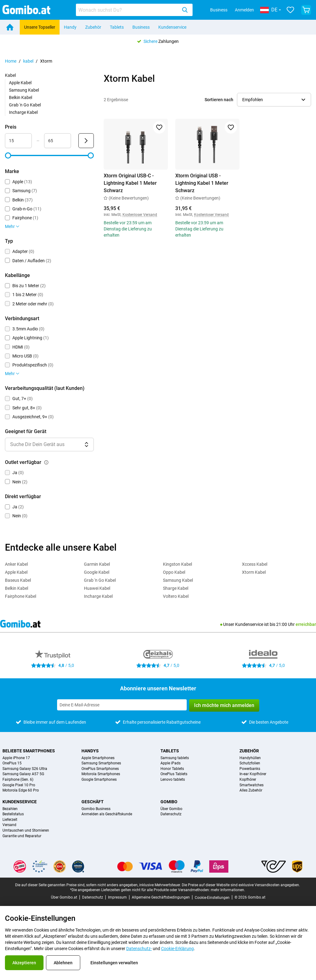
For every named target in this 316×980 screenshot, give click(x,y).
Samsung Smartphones (101, 763)
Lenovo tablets (173, 780)
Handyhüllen (250, 758)
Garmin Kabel (97, 564)
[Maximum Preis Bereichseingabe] (58, 141)
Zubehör (93, 27)
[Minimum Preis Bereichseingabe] (18, 141)
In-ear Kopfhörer (253, 774)
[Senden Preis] (86, 141)
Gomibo (169, 802)
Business (219, 10)
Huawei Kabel (97, 588)
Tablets (117, 27)
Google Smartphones (99, 780)
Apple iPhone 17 (16, 758)
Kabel (10, 75)
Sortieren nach (219, 100)
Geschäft (93, 802)
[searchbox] (128, 10)
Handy (70, 27)
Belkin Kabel (21, 97)
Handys (90, 751)
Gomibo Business (96, 809)
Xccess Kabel (255, 564)
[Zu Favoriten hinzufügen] (159, 127)
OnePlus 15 (12, 763)
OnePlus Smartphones (100, 769)
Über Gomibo (171, 809)
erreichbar (306, 624)
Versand (9, 825)
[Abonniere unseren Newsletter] (122, 705)
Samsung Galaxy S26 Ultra (25, 769)
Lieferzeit (10, 820)
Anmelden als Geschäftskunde (107, 814)
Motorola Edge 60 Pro (21, 790)
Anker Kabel (16, 564)
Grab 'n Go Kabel (25, 105)
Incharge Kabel (23, 112)
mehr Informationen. (228, 890)
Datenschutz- (139, 949)
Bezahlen (10, 809)
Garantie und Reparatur (22, 836)
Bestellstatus (13, 814)
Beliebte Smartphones (29, 751)
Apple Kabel (20, 83)
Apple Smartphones (98, 758)
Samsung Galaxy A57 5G (23, 774)
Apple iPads (170, 763)
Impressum (117, 897)
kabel (28, 61)
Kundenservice (172, 27)
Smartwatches (252, 785)
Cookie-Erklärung (177, 949)
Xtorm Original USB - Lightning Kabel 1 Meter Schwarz (202, 183)
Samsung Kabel (24, 90)
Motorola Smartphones (101, 774)
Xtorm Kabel (254, 572)
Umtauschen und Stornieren (26, 831)
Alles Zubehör (251, 790)
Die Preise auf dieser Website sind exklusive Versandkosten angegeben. (241, 885)
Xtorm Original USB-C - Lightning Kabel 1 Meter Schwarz (130, 183)
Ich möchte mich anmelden (224, 705)
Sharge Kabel (176, 588)
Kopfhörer (248, 780)
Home (11, 61)
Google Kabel (97, 572)
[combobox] (134, 10)
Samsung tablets (175, 758)
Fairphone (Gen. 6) (18, 780)
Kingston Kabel (177, 564)
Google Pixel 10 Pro (19, 785)
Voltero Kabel (176, 596)
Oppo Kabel (174, 572)
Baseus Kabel (18, 580)
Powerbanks (250, 769)
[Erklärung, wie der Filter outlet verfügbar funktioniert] (46, 462)
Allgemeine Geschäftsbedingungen (161, 897)
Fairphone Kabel (21, 596)
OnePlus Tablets (174, 774)
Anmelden (244, 10)
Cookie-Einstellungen (212, 898)
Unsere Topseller (40, 27)
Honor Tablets (172, 769)
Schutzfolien (250, 763)
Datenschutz (171, 814)
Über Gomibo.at (64, 897)
